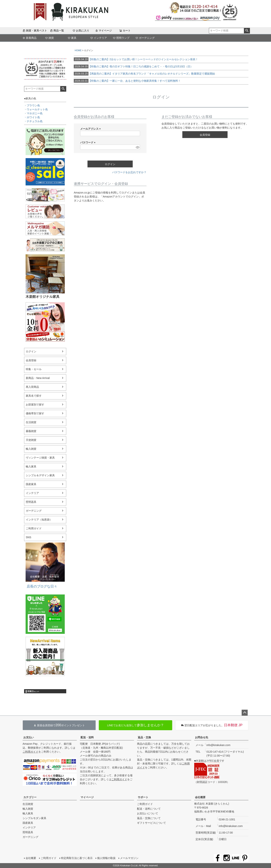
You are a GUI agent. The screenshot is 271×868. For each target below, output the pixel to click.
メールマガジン (129, 858)
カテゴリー (30, 797)
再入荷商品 (32, 387)
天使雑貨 (31, 440)
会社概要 (200, 797)
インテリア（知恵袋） (39, 520)
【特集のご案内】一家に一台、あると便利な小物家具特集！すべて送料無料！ (127, 81)
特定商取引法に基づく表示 (77, 858)
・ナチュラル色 (33, 121)
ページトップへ (245, 713)
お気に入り (81, 30)
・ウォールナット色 (36, 109)
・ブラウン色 (32, 105)
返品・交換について (149, 818)
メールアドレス (91, 129)
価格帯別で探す (35, 413)
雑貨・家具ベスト (35, 30)
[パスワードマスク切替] (137, 147)
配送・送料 (87, 737)
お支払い (29, 737)
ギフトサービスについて (151, 823)
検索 (247, 31)
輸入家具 (31, 466)
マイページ (104, 30)
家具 (72, 38)
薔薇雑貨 (31, 431)
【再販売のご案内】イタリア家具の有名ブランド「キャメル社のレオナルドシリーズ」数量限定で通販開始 (144, 74)
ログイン (31, 351)
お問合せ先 (202, 737)
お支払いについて (148, 813)
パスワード (88, 143)
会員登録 (31, 360)
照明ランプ (121, 38)
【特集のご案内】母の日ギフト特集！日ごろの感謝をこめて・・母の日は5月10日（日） (133, 66)
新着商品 (30, 38)
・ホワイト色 (32, 117)
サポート (143, 797)
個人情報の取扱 (106, 858)
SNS (29, 537)
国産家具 (31, 484)
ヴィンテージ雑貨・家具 (40, 458)
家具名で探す (34, 396)
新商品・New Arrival (38, 378)
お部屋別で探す (35, 405)
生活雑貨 (31, 422)
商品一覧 (57, 30)
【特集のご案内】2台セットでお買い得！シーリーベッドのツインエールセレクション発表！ (136, 59)
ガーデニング (145, 38)
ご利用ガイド (34, 528)
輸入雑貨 (31, 449)
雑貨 (49, 38)
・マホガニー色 (33, 113)
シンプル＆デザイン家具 (40, 475)
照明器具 (31, 502)
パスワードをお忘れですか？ (129, 172)
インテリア (99, 38)
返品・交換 (144, 737)
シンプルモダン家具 (34, 818)
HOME (78, 50)
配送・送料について (149, 809)
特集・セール (34, 369)
